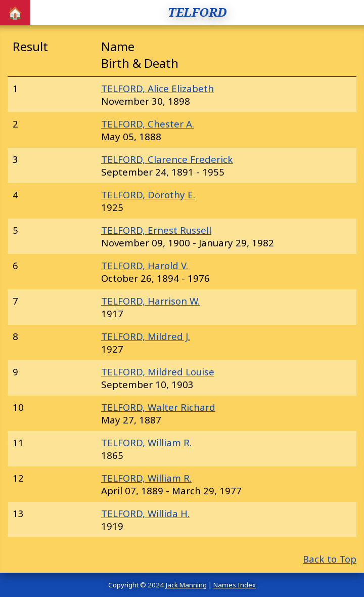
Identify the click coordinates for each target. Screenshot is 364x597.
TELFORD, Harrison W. (150, 301)
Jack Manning (186, 585)
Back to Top (330, 559)
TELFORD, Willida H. (145, 513)
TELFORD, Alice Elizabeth (157, 88)
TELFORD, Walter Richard (158, 407)
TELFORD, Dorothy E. (148, 195)
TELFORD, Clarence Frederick (167, 159)
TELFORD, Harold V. (145, 265)
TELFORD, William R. (146, 442)
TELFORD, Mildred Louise (158, 372)
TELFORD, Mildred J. (146, 336)
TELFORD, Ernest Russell (156, 230)
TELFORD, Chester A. (148, 124)
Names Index (235, 585)
